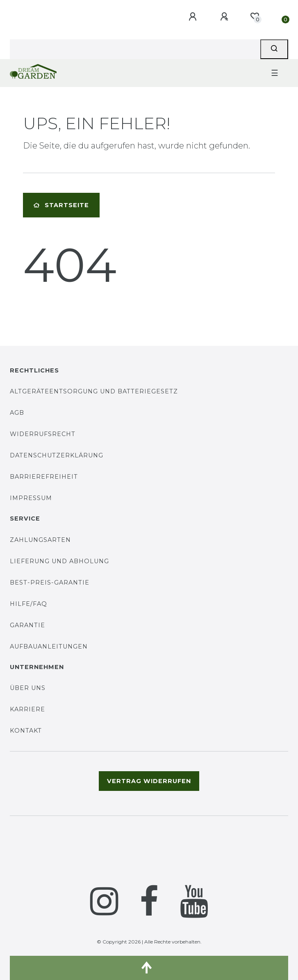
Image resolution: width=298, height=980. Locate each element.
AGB (17, 413)
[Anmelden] (194, 17)
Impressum (31, 498)
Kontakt (26, 731)
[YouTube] (194, 901)
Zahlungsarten (40, 540)
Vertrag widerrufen (149, 781)
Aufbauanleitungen (49, 646)
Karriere (27, 709)
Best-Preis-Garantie (50, 583)
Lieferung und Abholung (59, 561)
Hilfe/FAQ (28, 604)
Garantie (27, 625)
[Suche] (274, 49)
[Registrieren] (225, 17)
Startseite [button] (61, 205)
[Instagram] (104, 901)
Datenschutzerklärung (57, 455)
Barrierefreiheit (44, 477)
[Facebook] (149, 901)
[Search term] (135, 49)
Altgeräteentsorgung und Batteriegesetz (94, 391)
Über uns (28, 688)
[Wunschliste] (255, 16)
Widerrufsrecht (43, 434)
